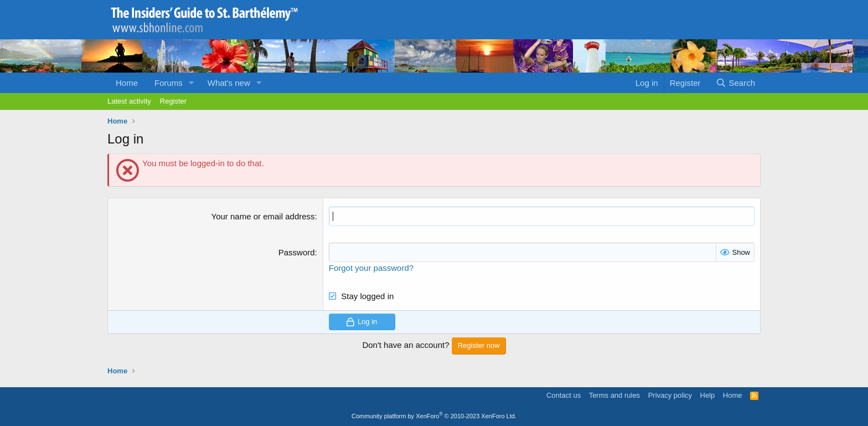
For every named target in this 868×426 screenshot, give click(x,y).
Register (173, 101)
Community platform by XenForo (434, 416)
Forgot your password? (371, 268)
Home (127, 83)
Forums (169, 83)
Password (297, 252)
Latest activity (129, 101)
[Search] (735, 83)
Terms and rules (614, 395)
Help (708, 395)
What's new (229, 83)
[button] (192, 83)
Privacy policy (670, 395)
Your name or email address (263, 216)
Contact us (564, 395)
